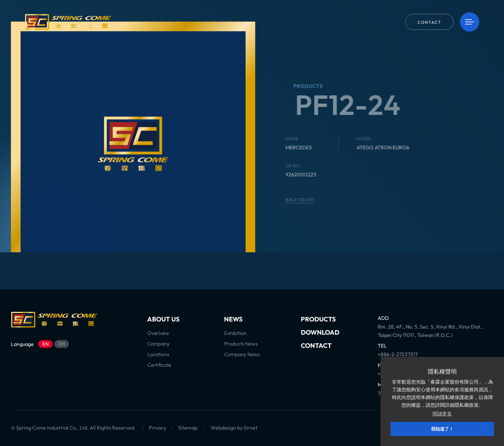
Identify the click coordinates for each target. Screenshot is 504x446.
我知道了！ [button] (442, 429)
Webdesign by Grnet (234, 428)
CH (62, 344)
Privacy (157, 428)
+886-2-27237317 (398, 354)
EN (46, 344)
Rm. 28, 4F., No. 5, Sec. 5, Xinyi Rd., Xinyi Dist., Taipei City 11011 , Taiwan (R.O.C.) (430, 331)
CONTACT (316, 345)
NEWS (233, 319)
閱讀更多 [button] (442, 414)
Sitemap (188, 428)
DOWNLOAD (320, 332)
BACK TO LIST (306, 200)
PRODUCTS (318, 319)
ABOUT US (163, 319)
